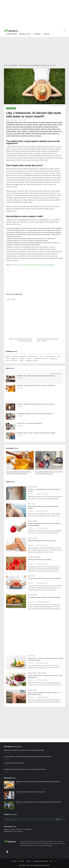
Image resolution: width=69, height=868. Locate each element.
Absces (8, 357)
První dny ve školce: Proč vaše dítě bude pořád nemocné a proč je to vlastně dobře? (28, 757)
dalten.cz (20, 831)
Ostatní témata (32, 595)
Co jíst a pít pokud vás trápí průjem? (14, 763)
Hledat (58, 819)
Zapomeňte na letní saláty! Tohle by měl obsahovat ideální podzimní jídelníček (38, 782)
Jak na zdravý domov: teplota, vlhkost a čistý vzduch (31, 792)
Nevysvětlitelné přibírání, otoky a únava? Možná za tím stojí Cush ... (36, 414)
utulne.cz (13, 829)
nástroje (38, 34)
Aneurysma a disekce (32, 361)
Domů (6, 65)
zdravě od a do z (25, 34)
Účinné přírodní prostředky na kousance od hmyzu (42, 541)
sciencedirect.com (16, 265)
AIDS (59, 357)
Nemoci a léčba (13, 65)
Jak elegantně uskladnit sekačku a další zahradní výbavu (44, 597)
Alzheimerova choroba (41, 359)
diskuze (47, 34)
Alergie (22, 359)
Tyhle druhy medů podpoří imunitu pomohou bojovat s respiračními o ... (37, 385)
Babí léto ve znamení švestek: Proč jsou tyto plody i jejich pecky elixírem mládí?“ (39, 802)
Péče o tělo (31, 504)
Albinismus (14, 359)
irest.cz (15, 831)
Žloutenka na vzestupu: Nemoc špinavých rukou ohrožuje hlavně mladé (24, 750)
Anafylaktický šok (11, 361)
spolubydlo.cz (28, 829)
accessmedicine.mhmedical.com (33, 265)
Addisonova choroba (19, 357)
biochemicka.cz (20, 829)
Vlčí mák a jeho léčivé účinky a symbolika (40, 560)
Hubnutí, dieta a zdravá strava (37, 673)
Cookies (29, 861)
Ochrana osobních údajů (40, 861)
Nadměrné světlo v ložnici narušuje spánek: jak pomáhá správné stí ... (36, 376)
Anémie (21, 361)
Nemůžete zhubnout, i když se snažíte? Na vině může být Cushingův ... (37, 433)
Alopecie (29, 359)
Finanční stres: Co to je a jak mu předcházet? (29, 423)
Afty (42, 357)
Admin (56, 861)
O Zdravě (14, 861)
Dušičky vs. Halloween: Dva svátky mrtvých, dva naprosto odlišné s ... (36, 404)
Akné (7, 359)
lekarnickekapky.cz (49, 265)
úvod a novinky (12, 34)
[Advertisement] (34, 50)
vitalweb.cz (7, 829)
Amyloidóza (53, 359)
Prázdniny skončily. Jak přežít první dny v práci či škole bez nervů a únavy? (25, 769)
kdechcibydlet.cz (8, 831)
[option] (20, 464)
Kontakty (22, 861)
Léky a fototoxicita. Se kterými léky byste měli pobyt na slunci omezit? (37, 65)
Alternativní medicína (34, 557)
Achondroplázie (50, 357)
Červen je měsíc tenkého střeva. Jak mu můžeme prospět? (44, 578)
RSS (51, 861)
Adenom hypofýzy (33, 357)
